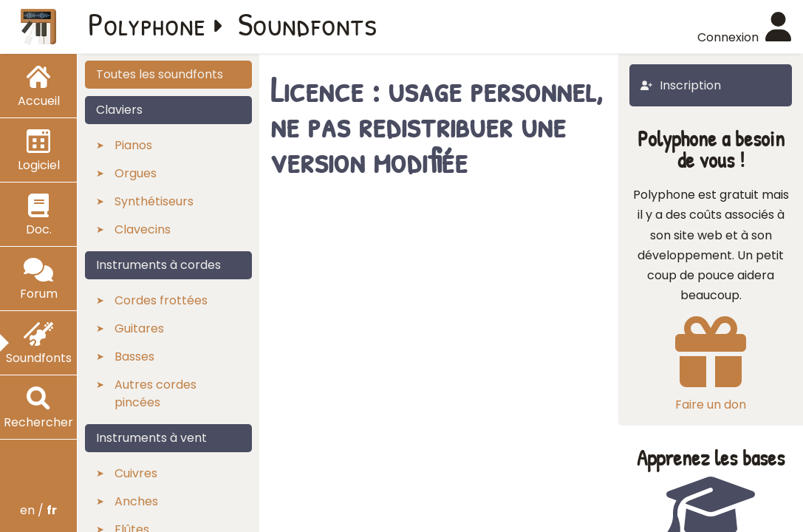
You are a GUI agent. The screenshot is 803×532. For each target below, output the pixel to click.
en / (38, 510)
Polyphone (147, 24)
